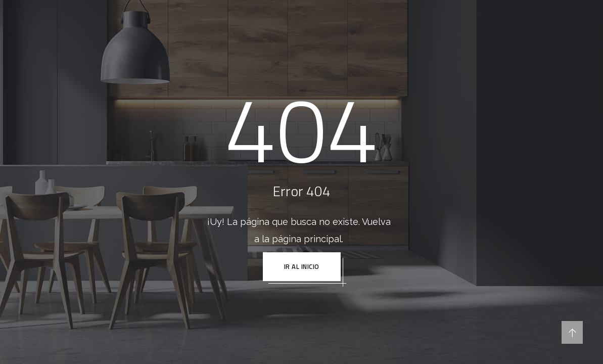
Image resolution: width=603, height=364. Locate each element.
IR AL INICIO (302, 266)
